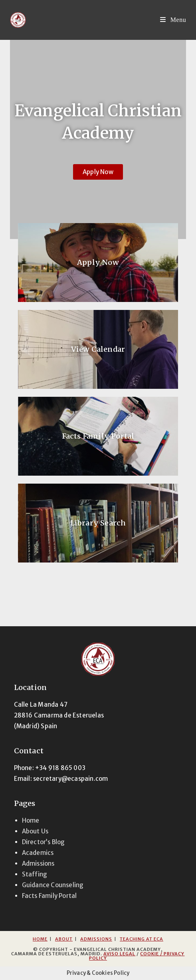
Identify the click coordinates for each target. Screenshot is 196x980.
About (64, 939)
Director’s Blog (44, 842)
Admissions (38, 863)
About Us (35, 831)
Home (31, 820)
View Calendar (98, 349)
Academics (38, 853)
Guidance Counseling (53, 885)
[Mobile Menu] (173, 20)
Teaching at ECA (142, 939)
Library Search (98, 523)
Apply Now (98, 262)
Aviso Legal (119, 954)
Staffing (35, 874)
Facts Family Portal (98, 436)
